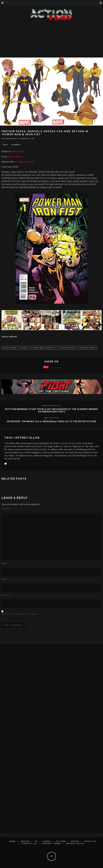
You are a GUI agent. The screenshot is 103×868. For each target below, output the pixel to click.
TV (36, 841)
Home (12, 841)
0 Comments (16, 145)
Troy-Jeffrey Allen (9, 139)
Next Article (51, 418)
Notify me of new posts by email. (20, 614)
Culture (61, 841)
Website (6, 595)
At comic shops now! (25, 162)
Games (47, 841)
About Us (90, 841)
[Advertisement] (51, 44)
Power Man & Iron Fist (44, 348)
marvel (25, 348)
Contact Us (29, 843)
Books (75, 841)
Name (5, 564)
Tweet (58, 368)
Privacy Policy (75, 843)
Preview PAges (68, 348)
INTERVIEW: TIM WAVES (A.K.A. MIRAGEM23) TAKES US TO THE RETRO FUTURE (52, 421)
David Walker (18, 151)
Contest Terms (51, 843)
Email (5, 579)
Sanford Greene (15, 157)
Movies (25, 841)
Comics (5, 145)
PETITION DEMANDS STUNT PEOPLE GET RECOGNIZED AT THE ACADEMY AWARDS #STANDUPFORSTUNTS (51, 410)
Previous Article (51, 406)
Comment (6, 509)
